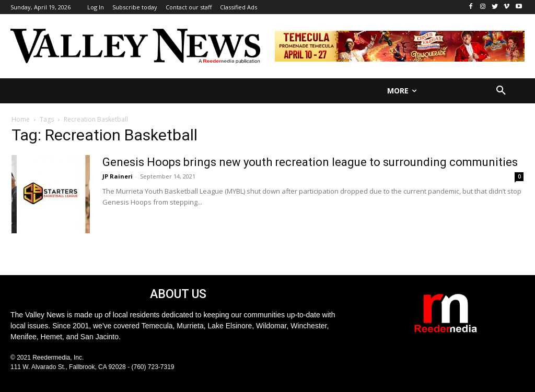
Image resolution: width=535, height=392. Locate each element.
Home (21, 119)
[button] (501, 91)
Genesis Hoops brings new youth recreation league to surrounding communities (310, 162)
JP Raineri (118, 176)
